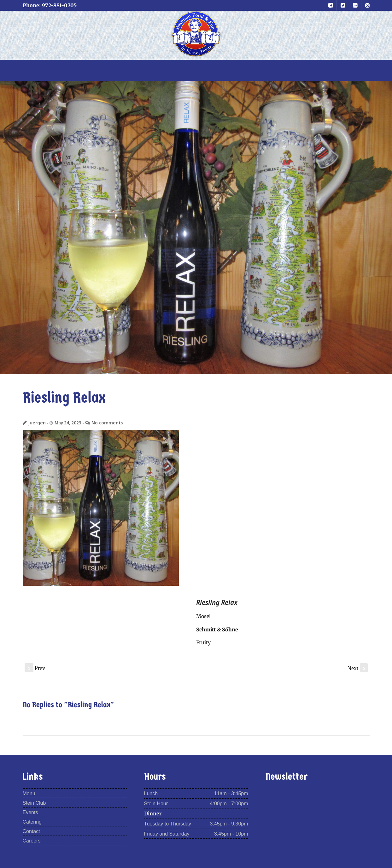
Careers (32, 841)
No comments (105, 423)
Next (357, 668)
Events (30, 813)
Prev (35, 668)
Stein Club (34, 803)
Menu (29, 794)
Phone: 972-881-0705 (50, 5)
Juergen (37, 423)
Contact (31, 831)
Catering (32, 822)
